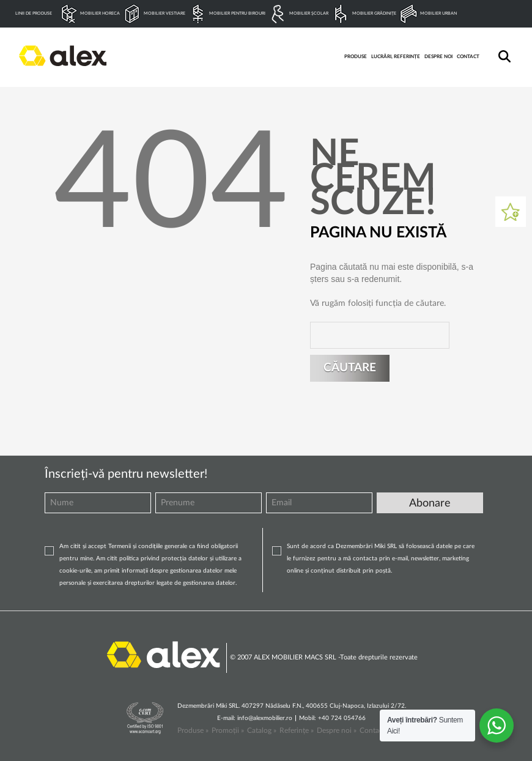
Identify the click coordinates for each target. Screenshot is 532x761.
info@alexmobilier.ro (265, 718)
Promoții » (228, 730)
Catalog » (262, 730)
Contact (372, 730)
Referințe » (297, 730)
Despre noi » (337, 730)
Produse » (193, 730)
